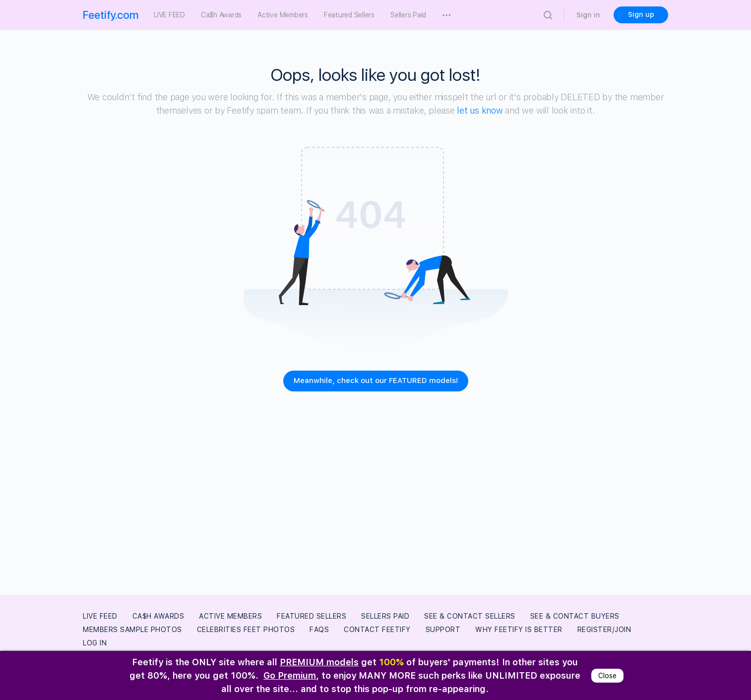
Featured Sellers (312, 616)
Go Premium (290, 675)
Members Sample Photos (132, 630)
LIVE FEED (100, 616)
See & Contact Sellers (470, 616)
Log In (95, 643)
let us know (480, 110)
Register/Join (604, 630)
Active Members (230, 616)
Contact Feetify (377, 630)
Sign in (588, 15)
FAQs (319, 630)
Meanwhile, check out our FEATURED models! (376, 381)
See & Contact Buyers (575, 616)
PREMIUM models (319, 662)
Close (607, 676)
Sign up (641, 14)
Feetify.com (111, 15)
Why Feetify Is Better (519, 630)
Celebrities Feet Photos (246, 630)
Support (443, 630)
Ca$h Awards (158, 616)
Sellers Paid (385, 616)
